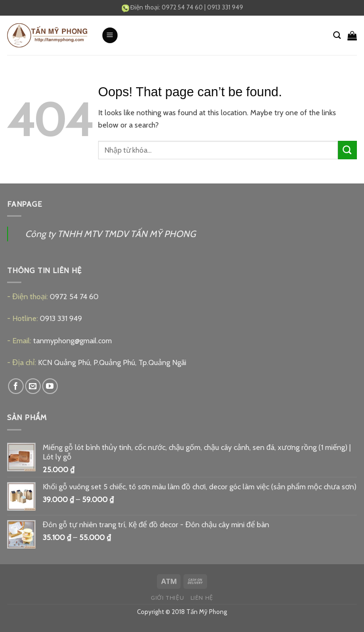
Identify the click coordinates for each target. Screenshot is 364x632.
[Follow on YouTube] (50, 386)
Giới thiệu (167, 598)
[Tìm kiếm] (337, 35)
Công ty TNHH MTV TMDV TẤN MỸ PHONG (110, 234)
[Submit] (347, 150)
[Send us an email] (33, 386)
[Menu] (110, 35)
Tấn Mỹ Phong (207, 612)
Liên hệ (202, 598)
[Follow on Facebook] (16, 386)
